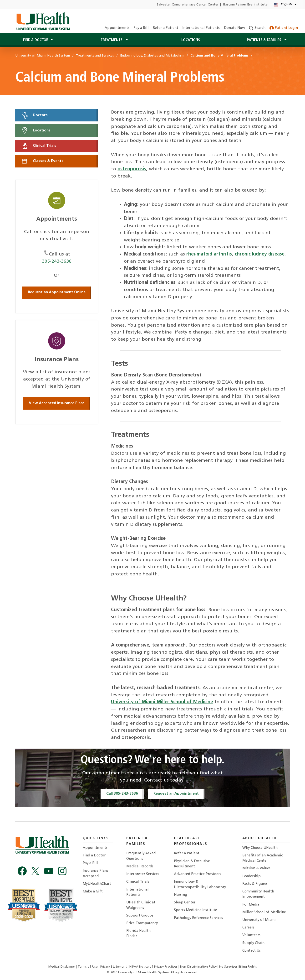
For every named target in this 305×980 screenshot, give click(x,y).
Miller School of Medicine (264, 912)
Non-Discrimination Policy (198, 967)
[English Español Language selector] (286, 5)
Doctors (34, 115)
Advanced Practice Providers (198, 874)
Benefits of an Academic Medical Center (263, 858)
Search (257, 28)
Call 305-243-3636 (122, 794)
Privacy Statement (114, 967)
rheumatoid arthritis (209, 254)
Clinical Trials (39, 146)
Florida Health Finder (138, 934)
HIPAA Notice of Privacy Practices (153, 967)
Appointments (117, 28)
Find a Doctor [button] (36, 40)
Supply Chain (253, 943)
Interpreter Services (143, 874)
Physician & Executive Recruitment (192, 864)
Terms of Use (88, 967)
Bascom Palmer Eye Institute (245, 5)
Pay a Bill (141, 28)
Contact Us (252, 951)
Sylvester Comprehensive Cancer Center (188, 5)
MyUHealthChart (97, 884)
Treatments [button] (112, 40)
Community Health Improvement (258, 894)
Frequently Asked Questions (141, 856)
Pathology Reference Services (198, 918)
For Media (251, 905)
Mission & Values (256, 868)
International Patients (201, 28)
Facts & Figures (255, 884)
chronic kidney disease (260, 254)
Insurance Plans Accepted (95, 873)
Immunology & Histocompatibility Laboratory (200, 884)
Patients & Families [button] (264, 40)
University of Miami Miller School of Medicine (162, 702)
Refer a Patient (165, 28)
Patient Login (284, 28)
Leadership (252, 876)
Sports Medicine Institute (196, 910)
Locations (191, 40)
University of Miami (259, 920)
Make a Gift (93, 892)
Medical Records (140, 867)
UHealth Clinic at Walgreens (141, 905)
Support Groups (140, 916)
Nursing (180, 895)
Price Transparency (142, 923)
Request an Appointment (176, 794)
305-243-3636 (57, 261)
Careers (248, 928)
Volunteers (251, 935)
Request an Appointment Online (57, 292)
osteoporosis (132, 169)
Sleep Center (185, 903)
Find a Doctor (94, 856)
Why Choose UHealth (260, 848)
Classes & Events (42, 161)
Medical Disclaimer (62, 967)
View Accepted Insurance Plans (57, 403)
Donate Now (234, 28)
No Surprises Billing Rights (238, 967)
